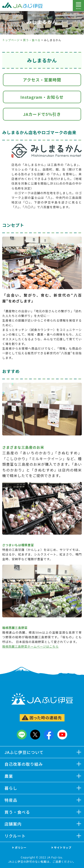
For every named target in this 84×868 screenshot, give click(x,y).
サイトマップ (63, 847)
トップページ (11, 40)
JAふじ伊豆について (24, 752)
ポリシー (21, 847)
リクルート (15, 836)
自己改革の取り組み (24, 764)
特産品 (11, 800)
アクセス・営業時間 (42, 80)
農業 (9, 776)
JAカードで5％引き (42, 114)
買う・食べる (32, 40)
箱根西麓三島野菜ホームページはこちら (31, 646)
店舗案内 (13, 824)
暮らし (11, 788)
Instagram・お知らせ (42, 97)
